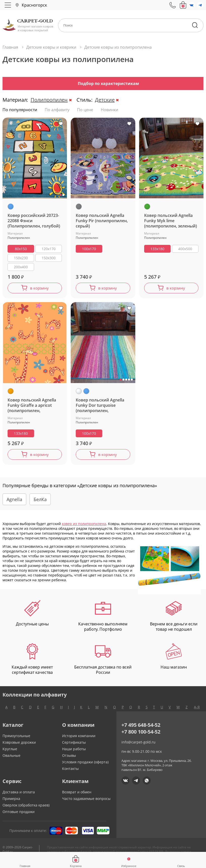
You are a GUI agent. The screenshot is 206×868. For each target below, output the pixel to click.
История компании (79, 739)
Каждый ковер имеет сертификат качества (32, 662)
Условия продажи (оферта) (85, 765)
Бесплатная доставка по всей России (103, 662)
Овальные (11, 758)
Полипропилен (49, 100)
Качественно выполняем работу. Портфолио (103, 619)
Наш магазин (174, 660)
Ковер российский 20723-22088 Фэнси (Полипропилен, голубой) (34, 221)
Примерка (11, 802)
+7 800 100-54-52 (141, 735)
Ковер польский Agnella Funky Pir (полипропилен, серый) (102, 221)
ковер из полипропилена (84, 527)
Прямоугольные (16, 739)
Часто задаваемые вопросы (86, 802)
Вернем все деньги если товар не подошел (174, 619)
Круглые (10, 752)
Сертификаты (74, 745)
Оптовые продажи (19, 815)
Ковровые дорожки (19, 745)
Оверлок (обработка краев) (26, 808)
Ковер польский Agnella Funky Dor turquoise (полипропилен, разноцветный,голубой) (100, 407)
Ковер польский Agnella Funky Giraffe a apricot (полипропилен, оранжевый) (32, 407)
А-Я (197, 710)
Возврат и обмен (77, 795)
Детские (105, 100)
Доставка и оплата (19, 795)
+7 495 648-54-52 (141, 728)
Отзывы (69, 758)
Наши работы (74, 752)
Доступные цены (32, 616)
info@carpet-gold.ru (138, 745)
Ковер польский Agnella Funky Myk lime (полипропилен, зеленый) (171, 221)
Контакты (70, 772)
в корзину (39, 289)
